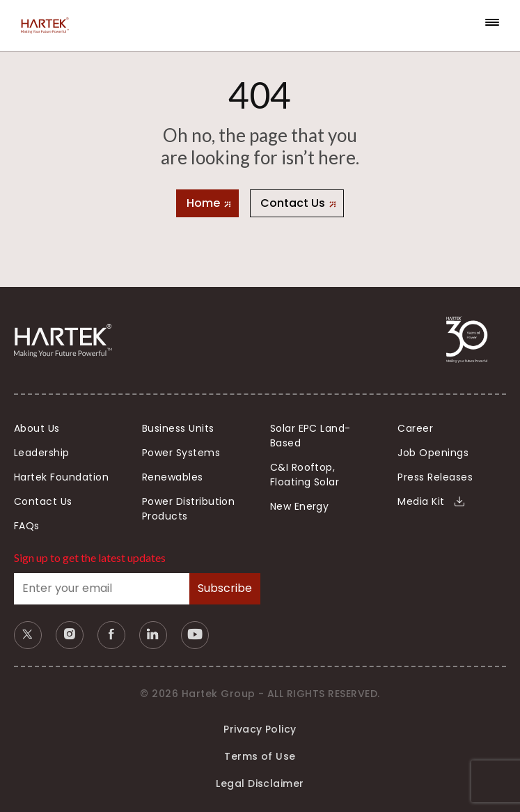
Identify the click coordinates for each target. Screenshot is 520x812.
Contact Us (293, 203)
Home (203, 203)
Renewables (173, 477)
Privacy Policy (260, 729)
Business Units (178, 428)
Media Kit (431, 501)
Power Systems (181, 453)
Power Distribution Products (189, 509)
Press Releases (435, 477)
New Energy (300, 506)
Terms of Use (260, 756)
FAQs (27, 526)
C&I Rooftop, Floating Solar (305, 475)
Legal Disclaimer (260, 783)
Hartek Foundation (61, 477)
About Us (37, 428)
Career (415, 428)
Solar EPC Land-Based (310, 436)
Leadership (42, 453)
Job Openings (433, 453)
